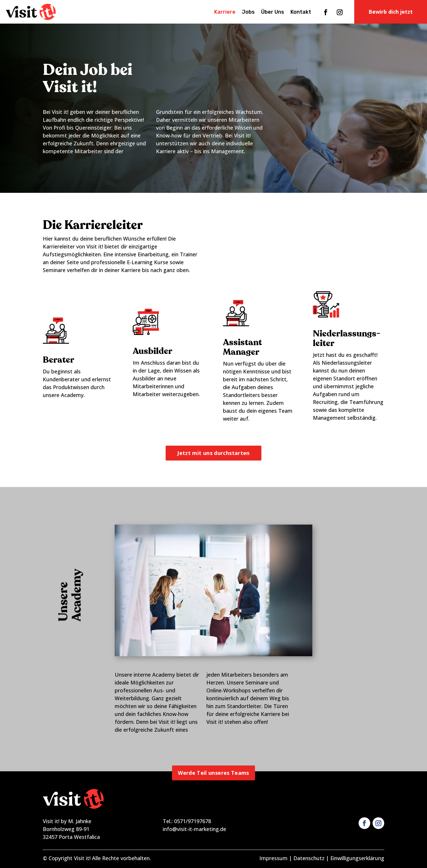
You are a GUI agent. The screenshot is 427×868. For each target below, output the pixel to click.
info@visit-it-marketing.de (194, 829)
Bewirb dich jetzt (391, 12)
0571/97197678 (193, 821)
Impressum (273, 858)
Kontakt (301, 13)
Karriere (225, 13)
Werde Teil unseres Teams (213, 773)
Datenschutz (309, 858)
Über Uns (273, 13)
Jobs (248, 13)
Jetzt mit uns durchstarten (213, 453)
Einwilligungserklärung (357, 858)
